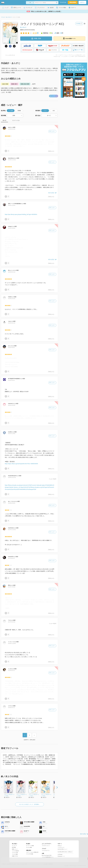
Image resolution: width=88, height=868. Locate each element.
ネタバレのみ (16, 120)
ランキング (14, 846)
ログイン (82, 2)
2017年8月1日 (11, 558)
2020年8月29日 (12, 129)
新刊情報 (14, 847)
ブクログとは (63, 2)
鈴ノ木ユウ (23, 27)
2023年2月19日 (12, 299)
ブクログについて (46, 846)
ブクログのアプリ (46, 851)
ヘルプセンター (61, 847)
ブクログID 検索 (30, 854)
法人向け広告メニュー (63, 849)
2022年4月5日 (11, 380)
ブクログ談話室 (15, 851)
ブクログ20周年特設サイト (48, 857)
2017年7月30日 (12, 587)
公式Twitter (60, 854)
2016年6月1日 (11, 670)
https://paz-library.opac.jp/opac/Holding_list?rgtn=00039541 (21, 214)
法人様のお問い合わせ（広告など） (65, 852)
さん (10, 127)
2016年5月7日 (11, 708)
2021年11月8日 (12, 434)
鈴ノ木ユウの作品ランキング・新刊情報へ (30, 804)
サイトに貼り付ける (10, 55)
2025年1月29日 (12, 205)
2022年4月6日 (11, 347)
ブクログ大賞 (15, 853)
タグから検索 (29, 847)
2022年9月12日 (12, 323)
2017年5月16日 (12, 622)
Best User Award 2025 (47, 855)
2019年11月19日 (12, 160)
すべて (4, 120)
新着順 (19, 111)
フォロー (52, 131)
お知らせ (60, 846)
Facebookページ (61, 856)
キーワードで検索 (30, 846)
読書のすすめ (15, 856)
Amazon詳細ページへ (69, 38)
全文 (54, 111)
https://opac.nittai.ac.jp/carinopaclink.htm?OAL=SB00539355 (21, 464)
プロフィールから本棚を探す (32, 852)
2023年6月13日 (12, 272)
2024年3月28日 (12, 228)
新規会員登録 (73, 2)
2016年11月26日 (12, 643)
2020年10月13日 (12, 477)
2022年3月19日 (12, 405)
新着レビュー (15, 849)
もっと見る (54, 96)
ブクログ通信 (15, 854)
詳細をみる (51, 151)
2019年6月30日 (12, 503)
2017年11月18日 (12, 530)
